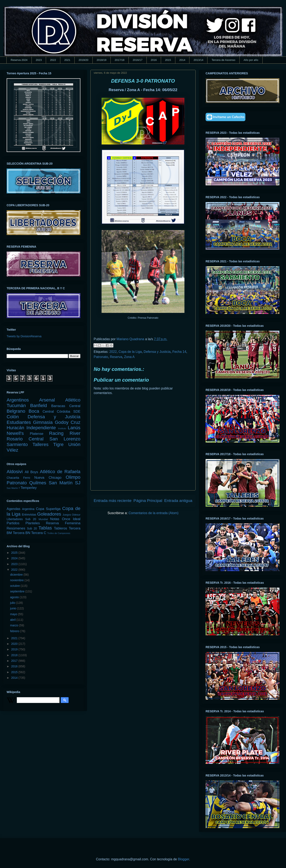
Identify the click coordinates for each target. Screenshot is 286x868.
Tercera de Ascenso (223, 60)
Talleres (41, 444)
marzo (15, 625)
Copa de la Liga (130, 352)
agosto (15, 597)
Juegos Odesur (71, 515)
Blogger (183, 859)
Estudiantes (19, 422)
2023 (39, 60)
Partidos (13, 523)
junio (14, 608)
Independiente (41, 428)
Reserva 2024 (19, 60)
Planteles (33, 523)
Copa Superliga (48, 509)
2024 (15, 558)
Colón (13, 417)
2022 (53, 60)
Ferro (27, 478)
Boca (34, 411)
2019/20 (83, 60)
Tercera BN (22, 533)
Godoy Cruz (68, 422)
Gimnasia (43, 422)
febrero (15, 631)
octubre (15, 586)
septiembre (18, 591)
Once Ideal (71, 519)
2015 (168, 60)
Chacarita (13, 478)
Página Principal (148, 501)
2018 (15, 655)
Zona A (129, 357)
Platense (37, 434)
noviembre (17, 580)
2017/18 (119, 60)
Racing (56, 433)
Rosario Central (25, 439)
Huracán (15, 428)
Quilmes (38, 483)
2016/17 (138, 60)
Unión (74, 444)
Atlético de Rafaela (60, 472)
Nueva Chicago (48, 478)
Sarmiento (17, 444)
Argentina (28, 509)
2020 (15, 644)
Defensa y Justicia (157, 352)
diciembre (17, 575)
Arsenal (47, 400)
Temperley (29, 488)
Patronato (101, 357)
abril (13, 620)
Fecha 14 (179, 352)
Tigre (58, 444)
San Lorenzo (65, 439)
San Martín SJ (65, 483)
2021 (67, 60)
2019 (15, 649)
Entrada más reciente (113, 501)
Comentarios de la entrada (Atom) (153, 513)
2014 (182, 60)
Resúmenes (16, 528)
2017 (15, 661)
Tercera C (39, 533)
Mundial (43, 519)
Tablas (45, 528)
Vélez (12, 450)
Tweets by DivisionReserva (24, 336)
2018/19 (101, 60)
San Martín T (13, 488)
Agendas (13, 509)
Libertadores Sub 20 (21, 519)
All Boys (31, 472)
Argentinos (18, 400)
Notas (55, 519)
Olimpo (73, 477)
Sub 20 (32, 528)
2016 (154, 60)
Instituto (62, 428)
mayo (14, 614)
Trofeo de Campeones (59, 533)
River (75, 433)
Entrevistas (29, 515)
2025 (15, 553)
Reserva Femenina (63, 523)
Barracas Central (66, 406)
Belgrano (16, 411)
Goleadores (49, 514)
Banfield (38, 406)
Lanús (74, 428)
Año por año (251, 60)
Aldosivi (15, 472)
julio (13, 603)
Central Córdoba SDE (61, 412)
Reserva (116, 357)
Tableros (60, 528)
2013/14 (198, 60)
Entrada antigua (178, 501)
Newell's (15, 433)
